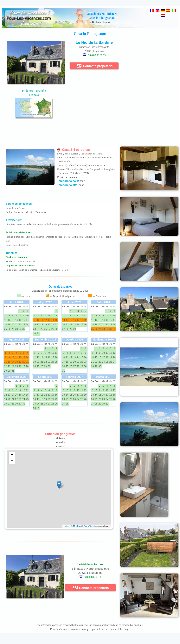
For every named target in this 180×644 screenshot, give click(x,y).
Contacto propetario (95, 66)
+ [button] (12, 455)
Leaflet (66, 526)
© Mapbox (76, 526)
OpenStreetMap (91, 526)
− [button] (12, 461)
